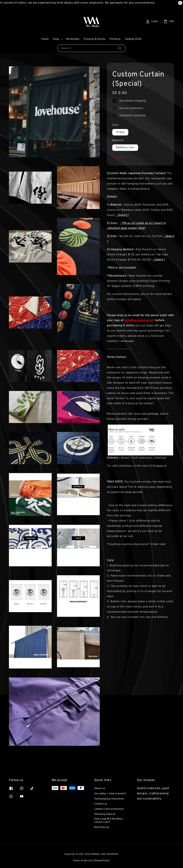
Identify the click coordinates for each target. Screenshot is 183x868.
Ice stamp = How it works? (110, 794)
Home (45, 39)
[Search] (120, 48)
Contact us (101, 804)
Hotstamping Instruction (109, 799)
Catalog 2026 (133, 39)
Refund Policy (102, 861)
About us (100, 788)
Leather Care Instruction (109, 809)
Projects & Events (95, 39)
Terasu (120, 132)
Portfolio (115, 39)
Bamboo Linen (125, 148)
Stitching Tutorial (105, 814)
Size (115, 125)
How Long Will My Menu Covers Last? (109, 820)
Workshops (73, 39)
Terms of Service (83, 861)
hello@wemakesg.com (139, 320)
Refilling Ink (102, 827)
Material (118, 140)
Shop (56, 39)
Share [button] (118, 158)
